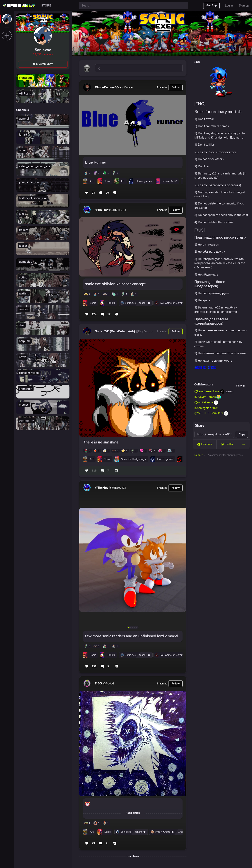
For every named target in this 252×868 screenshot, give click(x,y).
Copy (242, 434)
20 (107, 193)
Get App (212, 6)
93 (93, 193)
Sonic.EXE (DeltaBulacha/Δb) (115, 331)
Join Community (43, 64)
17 (109, 314)
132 (94, 666)
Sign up (244, 6)
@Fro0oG (108, 684)
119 (94, 471)
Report (198, 455)
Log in (229, 6)
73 (93, 843)
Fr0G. (99, 683)
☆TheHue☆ (103, 210)
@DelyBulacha (144, 332)
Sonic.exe (43, 50)
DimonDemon (104, 87)
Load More (133, 856)
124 (94, 314)
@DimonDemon (123, 88)
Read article (133, 813)
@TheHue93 (118, 210)
